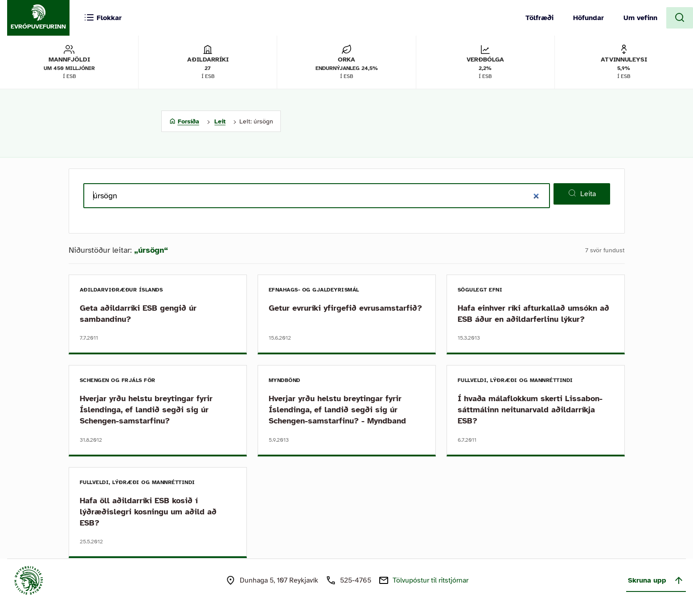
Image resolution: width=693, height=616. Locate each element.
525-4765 (356, 580)
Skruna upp (656, 580)
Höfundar (588, 18)
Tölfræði (539, 18)
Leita (582, 193)
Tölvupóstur (431, 580)
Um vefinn (640, 18)
